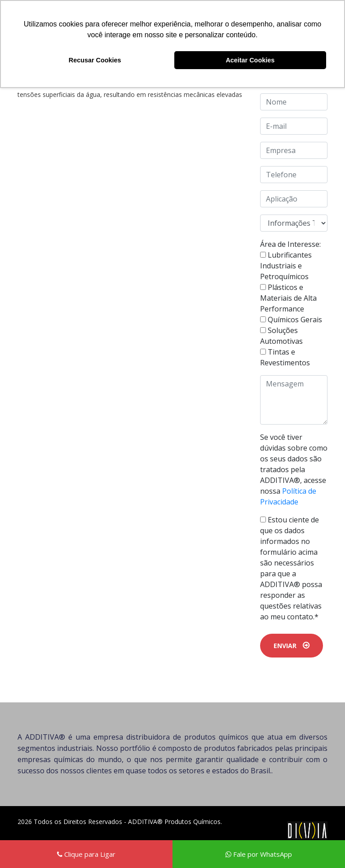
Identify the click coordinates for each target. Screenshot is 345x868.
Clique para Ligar (86, 854)
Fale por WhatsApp (259, 854)
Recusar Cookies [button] (95, 60)
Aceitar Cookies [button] (250, 60)
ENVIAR (292, 646)
